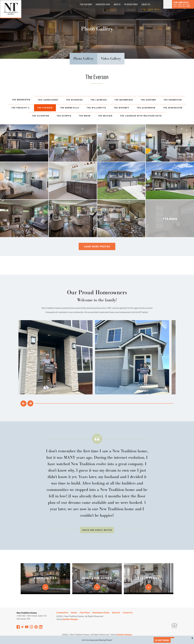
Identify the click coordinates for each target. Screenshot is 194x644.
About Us (117, 4)
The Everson (84, 109)
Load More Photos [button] (97, 257)
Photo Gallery (83, 59)
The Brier (140, 117)
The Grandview (29, 109)
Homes (74, 600)
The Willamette (140, 109)
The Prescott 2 (57, 109)
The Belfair (162, 117)
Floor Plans (85, 600)
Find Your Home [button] (86, 4)
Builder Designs (70, 607)
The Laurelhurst (58, 100)
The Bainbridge (141, 100)
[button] (154, 8)
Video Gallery (111, 59)
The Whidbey (167, 109)
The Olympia (117, 117)
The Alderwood (34, 117)
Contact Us (146, 4)
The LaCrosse (113, 100)
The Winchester (63, 117)
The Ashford (168, 100)
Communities (62, 600)
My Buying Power (131, 4)
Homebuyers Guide (103, 4)
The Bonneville (111, 109)
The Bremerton (28, 100)
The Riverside (87, 100)
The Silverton (91, 117)
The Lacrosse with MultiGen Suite (97, 126)
